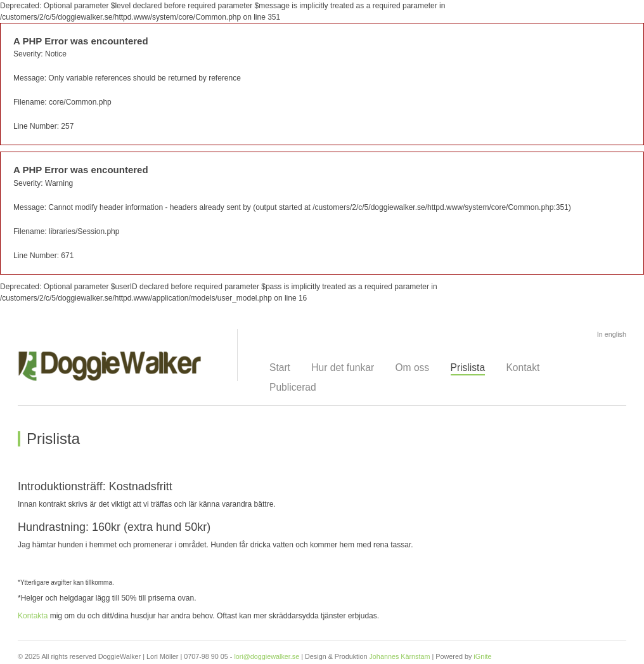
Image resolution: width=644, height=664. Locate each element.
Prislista (468, 368)
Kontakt (523, 368)
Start (280, 368)
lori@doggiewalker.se (267, 656)
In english (612, 334)
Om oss (412, 368)
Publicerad (293, 387)
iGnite (482, 656)
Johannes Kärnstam (399, 656)
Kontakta (33, 616)
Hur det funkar (343, 368)
